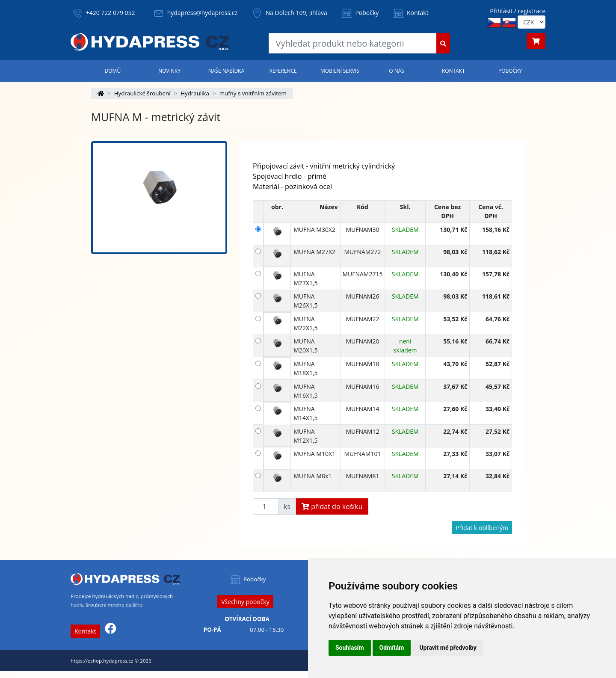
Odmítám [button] (392, 648)
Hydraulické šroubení (142, 93)
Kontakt (410, 13)
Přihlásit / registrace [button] (518, 11)
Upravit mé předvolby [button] (448, 648)
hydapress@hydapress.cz (202, 13)
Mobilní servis (340, 71)
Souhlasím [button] (350, 648)
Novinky (169, 71)
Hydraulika (195, 93)
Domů (113, 71)
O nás (397, 71)
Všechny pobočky (245, 602)
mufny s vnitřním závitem (253, 93)
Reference (283, 71)
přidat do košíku (332, 506)
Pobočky (360, 13)
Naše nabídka (226, 71)
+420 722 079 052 (111, 13)
